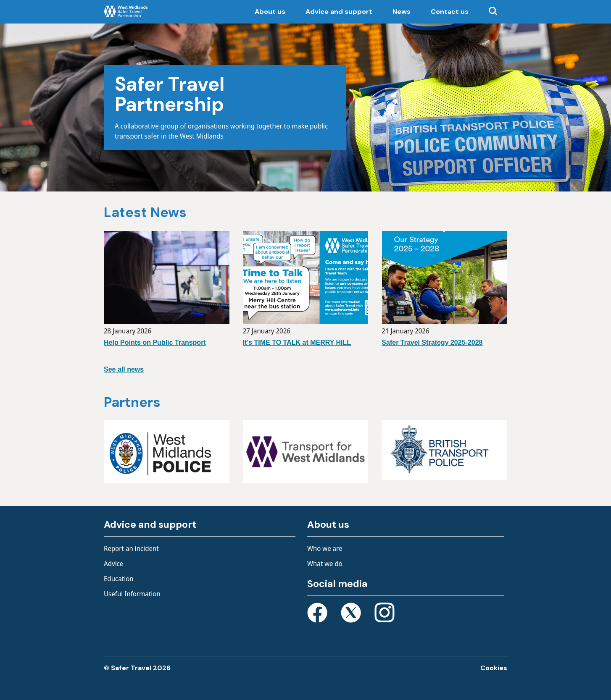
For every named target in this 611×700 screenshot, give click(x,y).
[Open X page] (351, 614)
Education (119, 579)
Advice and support (339, 12)
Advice (113, 564)
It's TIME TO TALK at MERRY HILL (297, 342)
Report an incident (131, 548)
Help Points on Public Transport (155, 342)
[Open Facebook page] (317, 614)
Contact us (450, 12)
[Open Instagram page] (385, 614)
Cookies (494, 668)
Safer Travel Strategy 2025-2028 (432, 342)
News (402, 12)
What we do (325, 564)
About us (270, 12)
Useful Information (132, 594)
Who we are (325, 548)
